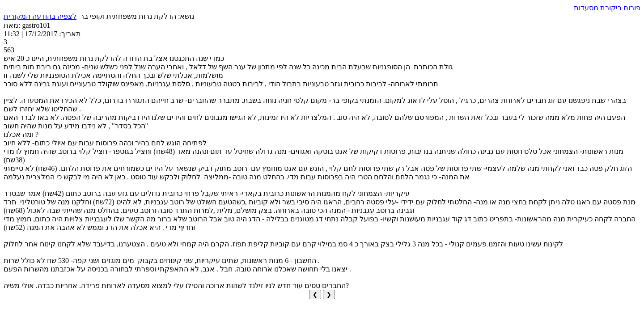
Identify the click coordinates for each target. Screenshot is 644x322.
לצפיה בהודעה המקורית (40, 16)
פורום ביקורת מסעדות (607, 8)
